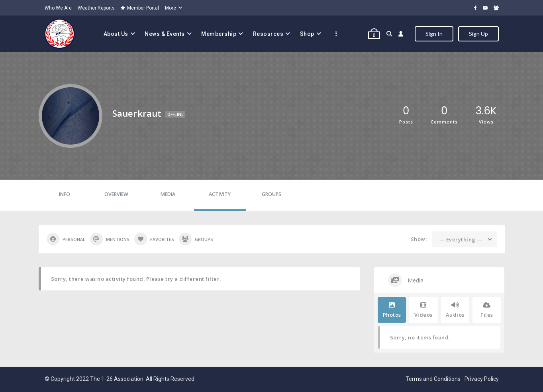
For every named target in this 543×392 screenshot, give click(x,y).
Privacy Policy (482, 379)
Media (168, 194)
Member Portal (140, 8)
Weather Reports (96, 8)
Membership (219, 34)
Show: (419, 239)
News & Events (165, 34)
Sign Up (478, 34)
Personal (66, 239)
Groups (271, 194)
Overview (116, 194)
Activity (220, 194)
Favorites (154, 239)
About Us (116, 34)
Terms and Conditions (433, 379)
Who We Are (58, 8)
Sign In (434, 34)
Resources (268, 34)
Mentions (110, 239)
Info (65, 194)
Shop (307, 34)
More (171, 8)
